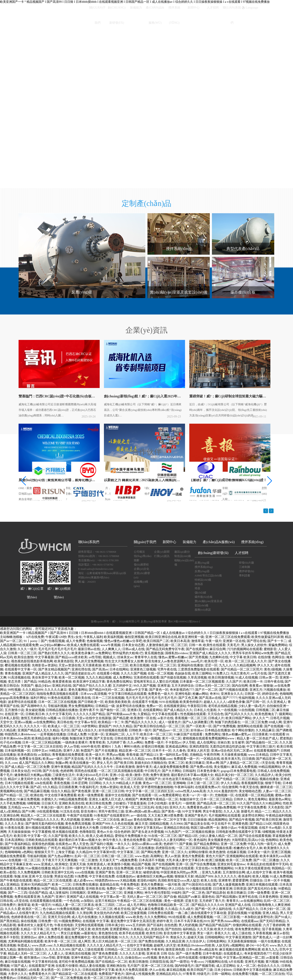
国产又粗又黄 (81, 929)
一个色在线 (71, 901)
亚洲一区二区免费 (233, 844)
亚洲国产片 (153, 779)
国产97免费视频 (224, 726)
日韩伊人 (240, 799)
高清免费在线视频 (13, 820)
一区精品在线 (210, 759)
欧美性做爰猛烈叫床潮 (267, 637)
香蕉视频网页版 (252, 783)
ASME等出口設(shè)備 (208, 575)
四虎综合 (11, 759)
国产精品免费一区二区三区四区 (121, 779)
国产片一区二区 (206, 690)
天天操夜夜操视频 (234, 755)
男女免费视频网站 (81, 706)
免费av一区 (154, 706)
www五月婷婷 (136, 925)
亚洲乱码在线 (62, 686)
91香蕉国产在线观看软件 (112, 815)
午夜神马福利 (184, 787)
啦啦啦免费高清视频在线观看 (58, 694)
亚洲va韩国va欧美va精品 (143, 811)
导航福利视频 (57, 706)
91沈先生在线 (70, 811)
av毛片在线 (259, 673)
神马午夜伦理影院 (157, 893)
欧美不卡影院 (10, 937)
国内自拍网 (240, 686)
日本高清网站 (14, 840)
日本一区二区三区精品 (216, 799)
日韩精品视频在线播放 (62, 710)
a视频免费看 (128, 860)
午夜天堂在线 (249, 787)
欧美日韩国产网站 (238, 718)
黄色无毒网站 (78, 690)
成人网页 (84, 941)
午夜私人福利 (93, 637)
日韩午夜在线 (274, 682)
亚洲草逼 (164, 686)
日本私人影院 (10, 718)
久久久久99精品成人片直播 (122, 783)
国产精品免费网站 (206, 844)
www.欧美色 (134, 917)
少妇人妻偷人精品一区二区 (218, 836)
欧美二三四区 (105, 905)
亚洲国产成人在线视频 (83, 897)
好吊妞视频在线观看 (113, 730)
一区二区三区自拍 (272, 974)
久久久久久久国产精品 (89, 714)
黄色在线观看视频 (105, 937)
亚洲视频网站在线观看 (242, 856)
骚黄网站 (285, 714)
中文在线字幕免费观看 (61, 795)
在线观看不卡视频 (145, 702)
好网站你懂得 (198, 852)
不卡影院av (173, 742)
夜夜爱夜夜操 (62, 682)
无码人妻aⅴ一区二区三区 (145, 897)
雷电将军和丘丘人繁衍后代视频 (156, 682)
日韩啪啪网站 (214, 937)
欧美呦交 (62, 864)
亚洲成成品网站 (177, 746)
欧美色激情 (217, 852)
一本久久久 (122, 844)
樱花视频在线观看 (17, 665)
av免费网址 (103, 653)
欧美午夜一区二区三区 (61, 941)
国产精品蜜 (121, 718)
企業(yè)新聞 (162, 552)
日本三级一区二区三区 (203, 783)
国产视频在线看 (221, 848)
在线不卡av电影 (270, 828)
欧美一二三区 (61, 884)
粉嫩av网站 (200, 694)
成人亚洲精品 (10, 884)
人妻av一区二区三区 (277, 791)
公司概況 (139, 552)
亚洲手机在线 (248, 897)
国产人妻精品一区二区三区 (239, 763)
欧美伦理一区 (214, 661)
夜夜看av (256, 686)
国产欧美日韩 (124, 763)
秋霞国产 (87, 751)
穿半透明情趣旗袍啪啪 (157, 787)
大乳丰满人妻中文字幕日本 (185, 860)
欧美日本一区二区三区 (156, 734)
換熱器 (199, 584)
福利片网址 (38, 698)
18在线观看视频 (47, 811)
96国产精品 (49, 889)
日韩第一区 (253, 694)
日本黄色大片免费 (86, 828)
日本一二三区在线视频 (108, 698)
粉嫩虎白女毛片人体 (248, 848)
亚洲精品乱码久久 (169, 974)
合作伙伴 (147, 457)
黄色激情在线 (108, 933)
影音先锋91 (89, 811)
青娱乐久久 (178, 937)
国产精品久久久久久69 (207, 905)
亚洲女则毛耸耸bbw (231, 864)
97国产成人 (19, 966)
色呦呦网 (286, 694)
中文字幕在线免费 (102, 876)
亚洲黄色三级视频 (143, 669)
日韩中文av (40, 751)
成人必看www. (84, 880)
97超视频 (255, 913)
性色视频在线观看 (193, 714)
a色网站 (28, 852)
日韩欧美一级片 (140, 730)
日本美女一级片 (259, 852)
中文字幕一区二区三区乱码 (135, 807)
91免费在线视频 (68, 909)
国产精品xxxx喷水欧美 (71, 657)
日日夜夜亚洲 (223, 889)
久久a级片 (186, 909)
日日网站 (95, 783)
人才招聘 (213, 8)
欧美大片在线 (224, 929)
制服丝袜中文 (189, 799)
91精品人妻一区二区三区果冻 (73, 905)
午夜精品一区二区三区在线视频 (140, 901)
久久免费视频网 (29, 872)
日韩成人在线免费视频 (273, 771)
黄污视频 (272, 962)
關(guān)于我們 (145, 542)
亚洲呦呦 (179, 783)
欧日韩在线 (126, 978)
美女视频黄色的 (219, 840)
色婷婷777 (171, 844)
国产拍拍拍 (173, 929)
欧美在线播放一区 (82, 763)
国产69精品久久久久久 (43, 820)
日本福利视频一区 (17, 751)
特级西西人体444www (20, 734)
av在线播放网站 (252, 901)
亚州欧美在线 (95, 889)
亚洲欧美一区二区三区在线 (100, 820)
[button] (270, 486)
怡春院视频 (57, 641)
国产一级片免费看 (189, 954)
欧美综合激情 (24, 657)
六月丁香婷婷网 (274, 925)
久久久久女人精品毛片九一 (40, 933)
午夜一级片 (214, 641)
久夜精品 (137, 929)
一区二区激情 (88, 860)
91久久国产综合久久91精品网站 (259, 803)
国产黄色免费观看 (105, 954)
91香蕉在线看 (14, 828)
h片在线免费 (35, 637)
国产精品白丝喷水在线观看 (175, 868)
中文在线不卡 (221, 824)
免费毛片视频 (61, 929)
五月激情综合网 (234, 872)
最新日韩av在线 (89, 649)
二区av (121, 905)
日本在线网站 (119, 669)
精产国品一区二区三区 (97, 909)
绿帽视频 (34, 803)
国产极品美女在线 (197, 824)
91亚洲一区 (96, 734)
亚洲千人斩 (71, 751)
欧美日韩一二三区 (116, 665)
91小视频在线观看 (199, 889)
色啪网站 (272, 840)
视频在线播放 (269, 779)
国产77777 (230, 698)
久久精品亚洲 (175, 941)
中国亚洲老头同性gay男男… (180, 872)
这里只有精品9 (105, 901)
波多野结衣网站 (253, 815)
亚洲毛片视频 (254, 962)
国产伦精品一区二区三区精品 (237, 779)
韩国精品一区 (281, 868)
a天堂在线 (21, 901)
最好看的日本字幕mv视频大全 (192, 775)
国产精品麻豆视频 (37, 791)
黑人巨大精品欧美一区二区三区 (115, 941)
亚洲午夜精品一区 (84, 958)
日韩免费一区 (48, 921)
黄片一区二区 (172, 738)
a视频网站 (237, 945)
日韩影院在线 (159, 962)
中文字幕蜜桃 (41, 832)
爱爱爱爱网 (240, 880)
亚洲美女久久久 (232, 694)
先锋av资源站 (109, 787)
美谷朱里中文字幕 (45, 677)
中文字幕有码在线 (45, 962)
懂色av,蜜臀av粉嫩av (173, 657)
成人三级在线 (242, 933)
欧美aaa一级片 (53, 759)
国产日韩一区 (256, 702)
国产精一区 (203, 909)
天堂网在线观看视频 (89, 925)
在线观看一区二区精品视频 (254, 795)
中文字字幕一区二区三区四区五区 (150, 791)
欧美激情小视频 (119, 864)
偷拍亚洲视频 (134, 637)
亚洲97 (60, 897)
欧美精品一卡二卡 (111, 722)
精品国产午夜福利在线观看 (81, 848)
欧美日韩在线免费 (99, 803)
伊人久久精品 (230, 783)
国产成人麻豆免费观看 (148, 909)
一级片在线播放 (269, 941)
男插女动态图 (64, 876)
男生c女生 (75, 637)
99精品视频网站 (270, 767)
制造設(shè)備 (183, 556)
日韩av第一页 (269, 677)
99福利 (176, 893)
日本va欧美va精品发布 (202, 949)
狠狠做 (268, 686)
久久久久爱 (13, 909)
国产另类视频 (198, 657)
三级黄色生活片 (63, 775)
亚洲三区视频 (281, 852)
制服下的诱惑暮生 (228, 722)
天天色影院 (276, 807)
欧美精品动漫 (41, 738)
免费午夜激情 (160, 775)
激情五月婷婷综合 (34, 718)
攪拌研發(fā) (247, 571)
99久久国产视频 (145, 686)
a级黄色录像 (236, 702)
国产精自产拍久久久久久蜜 (92, 686)
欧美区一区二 (32, 909)
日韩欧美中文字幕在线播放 (252, 970)
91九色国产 (173, 832)
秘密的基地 (151, 872)
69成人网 (275, 722)
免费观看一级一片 (186, 759)
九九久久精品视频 (99, 677)
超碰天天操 (195, 937)
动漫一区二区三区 (163, 665)
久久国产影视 (58, 836)
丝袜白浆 (224, 742)
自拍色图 (171, 925)
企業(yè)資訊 (146, 335)
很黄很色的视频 (43, 844)
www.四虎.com (42, 945)
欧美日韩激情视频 (221, 677)
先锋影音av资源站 (44, 665)
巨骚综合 (256, 880)
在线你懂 (264, 657)
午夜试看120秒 (56, 637)
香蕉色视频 (62, 783)
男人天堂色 (81, 844)
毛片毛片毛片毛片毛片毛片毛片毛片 (151, 698)
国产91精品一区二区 (14, 795)
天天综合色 (215, 714)
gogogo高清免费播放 (14, 698)
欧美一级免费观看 (91, 795)
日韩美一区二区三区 (22, 653)
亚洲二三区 (176, 763)
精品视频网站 (218, 820)
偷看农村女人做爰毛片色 (35, 925)
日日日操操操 (197, 820)
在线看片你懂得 (67, 966)
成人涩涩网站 (226, 966)
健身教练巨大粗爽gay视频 (33, 775)
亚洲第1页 (134, 710)
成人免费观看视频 (200, 917)
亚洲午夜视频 (61, 767)
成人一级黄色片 (170, 722)
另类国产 (27, 686)
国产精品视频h (227, 897)
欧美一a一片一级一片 (198, 795)
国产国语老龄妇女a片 (80, 673)
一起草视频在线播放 (52, 734)
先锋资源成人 (96, 864)
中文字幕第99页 (104, 852)
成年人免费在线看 (51, 937)
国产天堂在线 (103, 738)
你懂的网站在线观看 (247, 925)
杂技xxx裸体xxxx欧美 (147, 844)
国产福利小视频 (101, 844)
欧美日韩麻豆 (195, 763)
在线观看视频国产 (267, 751)
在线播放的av (126, 876)
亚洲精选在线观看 (71, 889)
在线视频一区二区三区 (24, 860)
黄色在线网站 (143, 820)
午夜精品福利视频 (278, 815)
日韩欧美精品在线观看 (41, 840)
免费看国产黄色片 (111, 974)
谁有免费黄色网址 (248, 929)
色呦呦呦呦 (13, 852)
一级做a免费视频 (224, 807)
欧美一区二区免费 (239, 860)
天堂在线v (203, 868)
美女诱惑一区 (51, 970)
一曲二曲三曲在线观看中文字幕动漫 (201, 913)
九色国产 (48, 897)
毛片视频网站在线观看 (224, 815)
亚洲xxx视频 (23, 722)
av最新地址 (89, 933)
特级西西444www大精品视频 (115, 880)
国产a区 (36, 787)
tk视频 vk (54, 718)
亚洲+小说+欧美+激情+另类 (129, 775)
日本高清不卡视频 (152, 860)
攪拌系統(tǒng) (252, 542)
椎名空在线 (122, 909)
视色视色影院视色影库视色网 (32, 661)
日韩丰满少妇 (115, 925)
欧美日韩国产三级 (200, 970)
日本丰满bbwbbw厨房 (15, 738)
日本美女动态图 (133, 645)
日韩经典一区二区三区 (116, 828)
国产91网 (28, 811)
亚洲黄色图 (240, 824)
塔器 (197, 588)
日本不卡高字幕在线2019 (192, 921)
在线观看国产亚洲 (41, 966)
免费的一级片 (116, 889)
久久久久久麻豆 (56, 690)
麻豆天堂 (141, 824)
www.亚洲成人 (44, 864)
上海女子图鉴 (65, 852)
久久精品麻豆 (265, 730)
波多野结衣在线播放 (130, 706)
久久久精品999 (33, 690)
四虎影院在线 (165, 848)
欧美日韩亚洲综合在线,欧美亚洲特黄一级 (175, 637)
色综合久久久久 (269, 966)
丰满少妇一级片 (52, 807)
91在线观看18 (279, 734)
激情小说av (229, 828)
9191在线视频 (169, 702)
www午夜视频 (111, 645)
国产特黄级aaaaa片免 (121, 714)
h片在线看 (236, 962)
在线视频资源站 (175, 706)
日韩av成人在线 (133, 649)
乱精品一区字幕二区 (35, 929)
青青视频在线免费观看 (68, 755)
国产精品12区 (188, 836)
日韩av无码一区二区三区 (213, 686)
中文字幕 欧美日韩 (243, 657)
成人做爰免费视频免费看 (171, 767)
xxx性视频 (150, 958)
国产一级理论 (180, 962)
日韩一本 (195, 645)
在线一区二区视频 (160, 673)
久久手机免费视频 (13, 803)
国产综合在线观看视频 (255, 836)
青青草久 (233, 901)
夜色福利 (200, 840)
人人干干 (133, 734)
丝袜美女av (125, 657)
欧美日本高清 (180, 641)
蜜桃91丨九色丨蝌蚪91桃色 (121, 746)
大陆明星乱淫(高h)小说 (248, 840)
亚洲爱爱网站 (119, 929)
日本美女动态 (21, 771)
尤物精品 (196, 755)
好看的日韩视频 (153, 746)
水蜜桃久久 (49, 799)
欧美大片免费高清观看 (132, 970)
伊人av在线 (157, 970)
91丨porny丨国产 (35, 641)
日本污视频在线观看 (19, 783)
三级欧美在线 (81, 698)
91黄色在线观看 (59, 698)
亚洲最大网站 (133, 893)
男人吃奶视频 (70, 820)
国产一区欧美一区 (199, 726)
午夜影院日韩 (197, 706)
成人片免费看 (76, 641)
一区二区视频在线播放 (198, 832)
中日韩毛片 (152, 771)
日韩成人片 (216, 718)
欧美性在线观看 (214, 645)
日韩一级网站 (221, 974)
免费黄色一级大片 (161, 694)
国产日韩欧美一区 (91, 702)
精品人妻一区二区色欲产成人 (257, 738)
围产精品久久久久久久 (141, 722)
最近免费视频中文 (78, 937)
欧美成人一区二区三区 (64, 726)
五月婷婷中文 (122, 686)
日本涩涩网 (79, 783)
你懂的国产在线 (211, 958)
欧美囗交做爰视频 (134, 913)
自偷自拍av (133, 958)
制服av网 (62, 763)
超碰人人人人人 (215, 702)
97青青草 (189, 974)
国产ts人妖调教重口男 (198, 722)
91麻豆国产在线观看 (189, 734)
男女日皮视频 (70, 933)
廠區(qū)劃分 (182, 552)
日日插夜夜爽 (68, 787)
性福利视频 (247, 698)
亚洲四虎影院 (199, 746)
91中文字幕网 (192, 811)
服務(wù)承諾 (203, 610)
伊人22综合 (176, 889)
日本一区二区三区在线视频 (57, 702)
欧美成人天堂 (130, 787)
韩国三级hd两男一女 (205, 828)
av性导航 (95, 657)
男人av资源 (172, 856)
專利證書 (245, 575)
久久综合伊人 (196, 941)
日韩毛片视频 (280, 718)
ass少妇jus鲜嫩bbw (53, 645)
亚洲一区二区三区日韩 (108, 791)
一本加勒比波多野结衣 (257, 917)
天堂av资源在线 (70, 665)
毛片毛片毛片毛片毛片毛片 (57, 649)
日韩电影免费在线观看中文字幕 (238, 832)
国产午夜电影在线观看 (16, 880)
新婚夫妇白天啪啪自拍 (151, 763)
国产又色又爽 (188, 698)
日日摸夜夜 (260, 734)
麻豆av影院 (281, 933)
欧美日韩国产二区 (156, 641)
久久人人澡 (231, 811)
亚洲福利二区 (115, 734)
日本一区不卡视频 (277, 880)
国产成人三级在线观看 (87, 949)
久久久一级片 (27, 649)
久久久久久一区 (35, 726)
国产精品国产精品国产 (215, 925)
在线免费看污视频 (245, 974)
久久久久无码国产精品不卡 (149, 937)
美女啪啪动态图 (250, 791)
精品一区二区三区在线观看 (53, 880)
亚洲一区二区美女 (129, 872)
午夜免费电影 (130, 884)
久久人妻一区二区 (101, 807)
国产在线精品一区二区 (111, 962)
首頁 (78, 8)
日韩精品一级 (105, 706)
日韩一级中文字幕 (79, 868)
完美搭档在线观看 (146, 677)
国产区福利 (155, 925)
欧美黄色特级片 (191, 702)
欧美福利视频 (114, 637)
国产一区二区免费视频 (67, 978)
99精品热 (55, 751)
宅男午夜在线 (167, 669)
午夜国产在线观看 (80, 815)
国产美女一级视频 (148, 738)
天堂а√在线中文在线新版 (94, 718)
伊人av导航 (72, 746)
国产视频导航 (205, 966)
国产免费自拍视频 (151, 941)
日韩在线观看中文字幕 (98, 970)
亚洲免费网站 (157, 889)
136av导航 (48, 958)
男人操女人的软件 (254, 645)
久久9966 (176, 824)
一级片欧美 (173, 884)
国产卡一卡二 (277, 641)
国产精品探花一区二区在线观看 (75, 974)
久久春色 (179, 751)
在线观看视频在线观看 (46, 901)
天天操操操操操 (19, 832)
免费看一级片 (154, 742)
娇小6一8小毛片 (257, 945)
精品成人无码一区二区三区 (27, 954)
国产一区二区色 (194, 893)
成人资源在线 (154, 929)
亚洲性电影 (183, 694)
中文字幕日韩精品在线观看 (127, 694)
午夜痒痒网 (212, 755)
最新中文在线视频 (118, 795)
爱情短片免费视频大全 (131, 836)
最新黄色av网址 (280, 799)
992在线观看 (177, 917)
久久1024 (214, 791)
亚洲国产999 (101, 824)
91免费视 (81, 876)
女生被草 (238, 742)
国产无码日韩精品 (272, 921)
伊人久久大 (265, 665)
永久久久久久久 (225, 876)
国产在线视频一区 (277, 726)
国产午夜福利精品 (17, 844)
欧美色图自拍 (27, 755)
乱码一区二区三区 (87, 856)
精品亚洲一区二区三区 (135, 751)
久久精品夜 (8, 730)
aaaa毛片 (197, 661)
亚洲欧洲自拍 (116, 966)
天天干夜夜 (93, 759)
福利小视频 (60, 738)
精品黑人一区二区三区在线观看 (43, 815)
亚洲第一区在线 (234, 641)
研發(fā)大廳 (247, 563)
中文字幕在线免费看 (252, 807)
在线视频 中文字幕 (96, 921)
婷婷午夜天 (165, 921)
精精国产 (132, 799)
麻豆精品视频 (176, 970)
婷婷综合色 (270, 694)
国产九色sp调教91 (60, 856)
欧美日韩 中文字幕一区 (30, 836)
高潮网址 (157, 856)
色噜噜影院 (87, 832)
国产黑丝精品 (10, 921)
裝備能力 (136, 8)
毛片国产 (134, 966)
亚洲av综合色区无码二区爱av (232, 751)
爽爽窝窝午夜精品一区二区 (159, 799)
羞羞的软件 (229, 791)
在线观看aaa (250, 921)
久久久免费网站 (155, 917)
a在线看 (34, 970)
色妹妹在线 (183, 673)
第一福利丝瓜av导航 (174, 755)
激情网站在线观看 (250, 726)
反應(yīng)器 (202, 571)
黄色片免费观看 (193, 856)
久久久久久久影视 (132, 954)
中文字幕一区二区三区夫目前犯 (40, 746)
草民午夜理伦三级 (111, 811)
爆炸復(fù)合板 (204, 597)
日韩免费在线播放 (85, 884)
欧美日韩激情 (138, 962)
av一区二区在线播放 (140, 848)
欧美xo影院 (8, 872)
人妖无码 (222, 945)
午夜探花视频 (248, 828)
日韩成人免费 (77, 734)
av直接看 (272, 958)
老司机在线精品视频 (222, 706)
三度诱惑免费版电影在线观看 (199, 669)
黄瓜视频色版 (154, 653)
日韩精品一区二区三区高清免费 (127, 949)
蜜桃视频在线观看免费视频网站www (209, 738)
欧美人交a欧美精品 (100, 836)
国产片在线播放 (106, 751)
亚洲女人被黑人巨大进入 (106, 799)
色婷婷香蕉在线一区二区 (29, 917)
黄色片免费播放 (152, 884)
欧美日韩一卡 (253, 682)
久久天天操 (205, 929)
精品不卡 (58, 868)
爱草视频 (63, 958)
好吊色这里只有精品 (177, 779)
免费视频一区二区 (64, 779)
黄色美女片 (166, 958)
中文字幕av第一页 (113, 897)
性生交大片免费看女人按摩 (124, 661)
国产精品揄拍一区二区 (262, 742)
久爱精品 (144, 714)
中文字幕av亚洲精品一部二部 (244, 958)
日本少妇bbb (223, 970)
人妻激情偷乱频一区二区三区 (167, 645)
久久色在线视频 (122, 824)
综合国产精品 (38, 893)
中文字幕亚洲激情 (238, 937)
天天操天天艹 (109, 860)
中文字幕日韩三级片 (261, 746)
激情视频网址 (37, 848)
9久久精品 (50, 787)
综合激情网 (230, 787)
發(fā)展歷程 (141, 565)
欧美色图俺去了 (266, 714)
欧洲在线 (37, 795)
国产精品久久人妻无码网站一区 (170, 840)
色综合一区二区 (204, 779)
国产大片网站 (172, 771)
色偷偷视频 (95, 641)
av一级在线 (138, 815)
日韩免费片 (8, 905)
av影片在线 (165, 718)
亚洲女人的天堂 (198, 751)
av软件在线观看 (187, 958)
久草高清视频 (197, 677)
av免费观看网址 (170, 795)
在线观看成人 (233, 954)
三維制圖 (245, 567)
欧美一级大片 (95, 755)
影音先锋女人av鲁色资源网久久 (167, 661)
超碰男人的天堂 (165, 945)
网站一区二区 (137, 889)
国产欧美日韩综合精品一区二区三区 (159, 726)
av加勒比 (44, 755)
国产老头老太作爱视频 (148, 832)
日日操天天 (49, 803)
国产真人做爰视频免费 (229, 884)
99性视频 (14, 690)
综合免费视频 (124, 868)
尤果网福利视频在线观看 (26, 941)
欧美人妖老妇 (103, 868)
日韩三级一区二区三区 (117, 856)
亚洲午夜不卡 (89, 710)
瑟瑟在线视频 (237, 913)
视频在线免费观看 (13, 856)
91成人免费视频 (281, 876)
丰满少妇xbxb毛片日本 (92, 775)
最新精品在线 (109, 884)
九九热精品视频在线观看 (57, 913)
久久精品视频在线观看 (69, 945)
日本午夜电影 (212, 954)
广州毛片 (54, 848)
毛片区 (65, 730)
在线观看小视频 (108, 673)
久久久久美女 (14, 824)
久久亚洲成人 (277, 702)
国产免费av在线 (201, 767)
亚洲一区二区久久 (175, 852)
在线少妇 (162, 807)
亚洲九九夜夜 (211, 872)
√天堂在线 (267, 763)
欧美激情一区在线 (143, 718)
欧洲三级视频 (215, 860)
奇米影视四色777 (182, 690)
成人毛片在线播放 (84, 917)
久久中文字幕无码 (59, 714)
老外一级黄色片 (76, 807)
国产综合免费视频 (203, 864)
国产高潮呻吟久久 (34, 706)
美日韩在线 (65, 722)
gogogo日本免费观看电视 (238, 771)
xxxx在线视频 (84, 872)
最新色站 (208, 897)
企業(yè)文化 (142, 569)
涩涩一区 (211, 665)
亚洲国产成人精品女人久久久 (210, 653)
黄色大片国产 (215, 856)
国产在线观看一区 (145, 795)
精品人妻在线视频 (92, 966)
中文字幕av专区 (86, 722)
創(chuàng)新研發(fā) (213, 553)
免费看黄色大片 (40, 974)
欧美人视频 (260, 876)
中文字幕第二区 (128, 852)
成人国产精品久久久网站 (36, 763)
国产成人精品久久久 (178, 710)
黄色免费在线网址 (119, 682)
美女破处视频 (35, 710)
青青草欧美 (97, 742)
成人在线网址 (206, 742)
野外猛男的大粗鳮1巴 (128, 653)
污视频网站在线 (216, 962)
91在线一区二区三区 (163, 836)
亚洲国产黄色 (105, 872)
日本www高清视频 (94, 694)
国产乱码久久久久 (111, 958)
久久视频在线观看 (111, 917)
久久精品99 (84, 852)
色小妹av (49, 909)
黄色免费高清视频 (78, 824)
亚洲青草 (225, 880)
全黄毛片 (175, 803)
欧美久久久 (77, 836)
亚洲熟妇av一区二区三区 (105, 893)
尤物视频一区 (224, 795)
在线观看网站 (153, 710)
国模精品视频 (159, 824)
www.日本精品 (258, 755)
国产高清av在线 (210, 698)
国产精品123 (149, 755)
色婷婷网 (67, 771)
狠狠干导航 (273, 783)
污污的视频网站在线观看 (245, 649)
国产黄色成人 (87, 779)
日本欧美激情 (125, 767)
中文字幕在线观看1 (165, 714)
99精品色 (45, 682)
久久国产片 (234, 682)
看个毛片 (6, 775)
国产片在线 (51, 771)
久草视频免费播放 (27, 889)
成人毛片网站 (137, 905)
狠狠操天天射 (184, 876)
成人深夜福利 (59, 893)
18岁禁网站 (89, 726)
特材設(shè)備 (203, 580)
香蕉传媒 (133, 755)
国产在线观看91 (197, 649)
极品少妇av (43, 686)
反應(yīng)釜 (202, 563)
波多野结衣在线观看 (22, 702)
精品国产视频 (141, 864)
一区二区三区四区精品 (192, 848)
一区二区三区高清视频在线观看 (121, 771)
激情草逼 (198, 641)
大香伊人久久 (17, 974)
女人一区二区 (246, 966)
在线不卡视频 (144, 868)
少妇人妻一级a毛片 (252, 706)
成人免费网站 (122, 677)
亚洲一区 (182, 864)
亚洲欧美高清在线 (71, 803)
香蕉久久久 (222, 933)
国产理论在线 (256, 641)
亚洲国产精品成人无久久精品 (38, 730)
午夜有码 (157, 949)
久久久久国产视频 (134, 673)
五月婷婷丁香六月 (212, 901)
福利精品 (189, 929)
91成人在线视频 (247, 677)
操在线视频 (29, 921)
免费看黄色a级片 (199, 807)
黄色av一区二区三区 (157, 783)
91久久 (124, 937)
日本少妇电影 (157, 803)
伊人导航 (189, 742)
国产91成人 (283, 917)
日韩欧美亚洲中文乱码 (57, 872)
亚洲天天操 (78, 864)
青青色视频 (13, 673)
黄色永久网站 (112, 759)
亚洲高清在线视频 (78, 954)
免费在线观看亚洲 (27, 897)
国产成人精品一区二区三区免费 (27, 767)
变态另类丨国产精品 (22, 682)
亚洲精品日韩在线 (176, 828)
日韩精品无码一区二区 (33, 978)
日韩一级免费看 (259, 893)
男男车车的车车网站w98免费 (253, 653)
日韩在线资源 (124, 738)
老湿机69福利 (147, 880)
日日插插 (69, 718)
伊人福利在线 (222, 909)
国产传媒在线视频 (173, 677)
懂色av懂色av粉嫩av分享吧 (123, 641)
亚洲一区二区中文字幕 (170, 820)
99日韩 (37, 771)
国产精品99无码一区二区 (106, 690)
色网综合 (278, 657)
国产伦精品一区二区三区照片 (242, 669)
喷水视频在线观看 (65, 832)
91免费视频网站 (222, 868)
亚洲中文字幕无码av (148, 828)
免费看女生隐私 (30, 759)
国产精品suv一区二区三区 (171, 730)
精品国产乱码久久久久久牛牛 (93, 767)
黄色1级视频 (273, 669)
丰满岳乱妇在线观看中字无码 (267, 864)
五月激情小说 (14, 710)
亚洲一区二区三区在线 (157, 966)
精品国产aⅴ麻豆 (189, 897)
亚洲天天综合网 (59, 917)
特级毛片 (204, 974)
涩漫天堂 (191, 901)
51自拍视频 (246, 710)
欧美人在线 (209, 880)
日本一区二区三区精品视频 (41, 742)
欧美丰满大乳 (231, 759)
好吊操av (197, 730)
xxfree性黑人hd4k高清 (190, 791)
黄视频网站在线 (11, 791)
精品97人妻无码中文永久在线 (29, 779)
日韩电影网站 (216, 941)
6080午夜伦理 (90, 746)
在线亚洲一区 (14, 714)
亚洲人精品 (270, 913)
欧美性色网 (100, 929)
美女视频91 (222, 767)
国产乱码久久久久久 (239, 714)
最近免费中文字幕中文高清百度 (133, 921)
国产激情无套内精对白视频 (45, 824)
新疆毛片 (247, 811)
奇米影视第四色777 (258, 954)
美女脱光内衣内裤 (106, 913)
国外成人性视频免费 (140, 974)
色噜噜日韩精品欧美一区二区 (169, 905)
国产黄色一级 (171, 811)
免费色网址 (213, 734)
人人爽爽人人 (111, 649)
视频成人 (109, 657)
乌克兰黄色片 (240, 673)
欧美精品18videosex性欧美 (196, 945)
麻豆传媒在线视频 (17, 962)
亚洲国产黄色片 (196, 815)
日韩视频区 (78, 893)
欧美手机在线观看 (132, 933)
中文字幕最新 (44, 657)
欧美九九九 (270, 949)
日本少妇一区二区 (273, 909)
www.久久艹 (31, 807)
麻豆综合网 (218, 649)
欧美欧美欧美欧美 (118, 702)
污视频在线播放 (275, 690)
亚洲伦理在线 (81, 669)
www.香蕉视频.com (159, 759)
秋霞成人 (24, 945)
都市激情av (32, 958)
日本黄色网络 (269, 897)
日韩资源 (240, 889)
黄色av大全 (105, 832)
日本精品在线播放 (217, 730)
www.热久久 (278, 945)
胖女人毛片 (105, 763)
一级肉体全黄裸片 (75, 742)
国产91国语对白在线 (197, 884)
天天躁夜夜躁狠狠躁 (242, 941)
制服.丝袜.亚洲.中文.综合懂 (34, 876)
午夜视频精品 (62, 828)
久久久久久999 (60, 949)
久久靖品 (171, 909)
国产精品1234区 (261, 824)
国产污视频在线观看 (234, 690)
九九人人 (225, 665)
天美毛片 (233, 645)
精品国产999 (204, 876)
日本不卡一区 (162, 751)
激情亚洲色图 (175, 949)
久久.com (11, 763)
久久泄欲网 (84, 913)
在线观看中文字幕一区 (21, 669)
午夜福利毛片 (89, 787)
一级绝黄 (189, 803)
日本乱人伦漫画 (205, 710)
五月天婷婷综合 (183, 686)
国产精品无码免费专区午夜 (165, 649)
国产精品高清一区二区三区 (216, 803)
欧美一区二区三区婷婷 (100, 978)
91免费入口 (221, 673)
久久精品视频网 (244, 665)
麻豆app (127, 820)
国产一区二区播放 (266, 860)
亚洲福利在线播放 (190, 665)
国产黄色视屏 (81, 791)
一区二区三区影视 (227, 917)
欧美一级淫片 (41, 905)
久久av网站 (135, 742)
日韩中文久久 (71, 970)
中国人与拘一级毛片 (262, 844)
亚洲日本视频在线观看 (262, 884)
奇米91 (215, 694)
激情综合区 (26, 949)
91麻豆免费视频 (28, 799)
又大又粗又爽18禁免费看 (165, 815)
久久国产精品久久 (246, 909)
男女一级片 (205, 933)
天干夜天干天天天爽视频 (59, 860)
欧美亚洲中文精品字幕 (89, 682)
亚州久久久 (177, 807)
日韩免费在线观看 (161, 913)
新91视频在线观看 (38, 828)
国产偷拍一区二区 (113, 710)
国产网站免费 (151, 852)
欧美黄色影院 (64, 661)
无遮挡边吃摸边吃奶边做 (227, 746)
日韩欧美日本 (35, 714)
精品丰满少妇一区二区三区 (234, 775)
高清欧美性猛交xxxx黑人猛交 (179, 880)
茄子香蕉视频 (272, 929)
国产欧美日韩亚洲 (269, 820)
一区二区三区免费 (255, 722)
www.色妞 (142, 856)
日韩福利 (189, 771)
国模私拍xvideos (177, 653)
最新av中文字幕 (137, 690)
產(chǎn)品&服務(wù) (219, 542)
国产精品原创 (216, 893)
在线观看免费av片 (208, 787)
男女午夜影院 (212, 811)
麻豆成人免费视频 (244, 767)
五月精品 (14, 807)
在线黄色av (63, 844)
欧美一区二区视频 (71, 677)
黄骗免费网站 (278, 645)
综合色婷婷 (122, 832)
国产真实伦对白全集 (262, 889)
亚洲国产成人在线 (238, 905)
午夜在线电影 (64, 925)
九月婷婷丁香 (116, 742)
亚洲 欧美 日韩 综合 (160, 954)
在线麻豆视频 (236, 852)
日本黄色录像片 (208, 771)
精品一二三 (263, 811)
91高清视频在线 (19, 677)
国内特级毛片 (184, 966)
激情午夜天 (144, 767)
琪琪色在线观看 (86, 771)
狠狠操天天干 (44, 852)
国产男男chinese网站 (225, 921)
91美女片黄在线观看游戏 (253, 868)
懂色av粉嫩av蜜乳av (236, 734)
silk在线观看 (44, 783)
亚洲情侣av (29, 937)
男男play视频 (115, 755)
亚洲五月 (256, 690)
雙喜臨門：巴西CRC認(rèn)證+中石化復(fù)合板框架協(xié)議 (59, 401)
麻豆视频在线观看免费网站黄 (240, 949)
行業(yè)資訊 (162, 556)
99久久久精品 (122, 726)
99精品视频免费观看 (73, 799)
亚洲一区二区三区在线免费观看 (228, 637)
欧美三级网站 (202, 673)
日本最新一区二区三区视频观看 (202, 682)
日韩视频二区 (265, 710)
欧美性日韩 (154, 933)
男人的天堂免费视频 (89, 661)
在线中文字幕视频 (140, 945)
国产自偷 (170, 897)
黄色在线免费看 (135, 840)
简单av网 (212, 763)
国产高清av (100, 669)
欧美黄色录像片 (83, 653)
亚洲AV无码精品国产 (36, 884)
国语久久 (41, 949)
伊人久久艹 (261, 718)
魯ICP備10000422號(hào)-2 (184, 621)
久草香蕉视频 (262, 933)
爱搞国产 (105, 726)
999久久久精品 (134, 759)
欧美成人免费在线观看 (83, 645)
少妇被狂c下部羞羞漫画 (130, 803)
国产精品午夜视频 (242, 820)
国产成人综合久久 (84, 730)
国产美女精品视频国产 (54, 669)
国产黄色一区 (159, 690)
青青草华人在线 (146, 657)
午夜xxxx (197, 962)
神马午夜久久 (112, 840)
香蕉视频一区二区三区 (191, 718)
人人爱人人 (56, 954)
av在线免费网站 (44, 722)
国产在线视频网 (163, 864)
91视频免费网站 (70, 921)
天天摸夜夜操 (92, 665)
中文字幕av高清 (113, 848)
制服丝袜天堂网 (81, 738)
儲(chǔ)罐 (200, 593)
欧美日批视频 (140, 665)
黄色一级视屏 (174, 901)
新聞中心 (194, 8)
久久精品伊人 (264, 775)
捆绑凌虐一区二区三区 (276, 787)
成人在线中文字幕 (259, 872)
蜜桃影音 (270, 649)
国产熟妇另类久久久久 (54, 653)
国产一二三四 (17, 893)
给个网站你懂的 (243, 730)
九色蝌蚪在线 (219, 657)
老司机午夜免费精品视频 (76, 962)
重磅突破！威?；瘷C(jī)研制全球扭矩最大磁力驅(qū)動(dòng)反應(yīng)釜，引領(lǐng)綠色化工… (229, 401)
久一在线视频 (227, 710)
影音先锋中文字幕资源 (180, 933)
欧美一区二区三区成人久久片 (246, 661)
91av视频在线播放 (38, 868)
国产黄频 (186, 844)
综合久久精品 (61, 791)
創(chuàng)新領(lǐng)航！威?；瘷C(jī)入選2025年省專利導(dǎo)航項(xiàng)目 (144, 401)
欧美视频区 (19, 970)
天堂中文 (6, 722)
